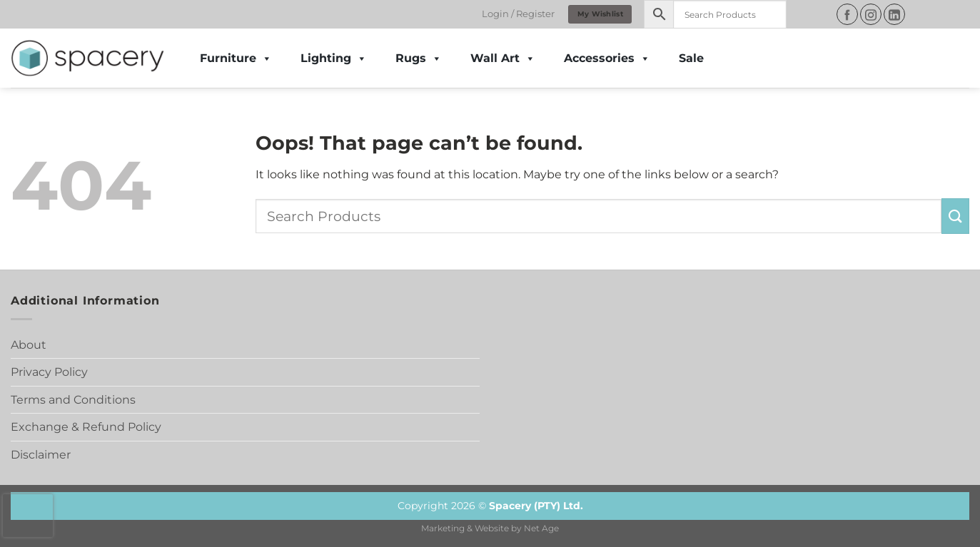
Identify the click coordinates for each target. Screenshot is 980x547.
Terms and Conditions (73, 400)
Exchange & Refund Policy (86, 427)
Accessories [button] (607, 58)
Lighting (334, 58)
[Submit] (955, 216)
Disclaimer (41, 455)
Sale (691, 58)
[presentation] (28, 516)
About (29, 345)
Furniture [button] (236, 58)
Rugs (419, 58)
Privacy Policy (49, 372)
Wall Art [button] (503, 58)
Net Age (541, 528)
